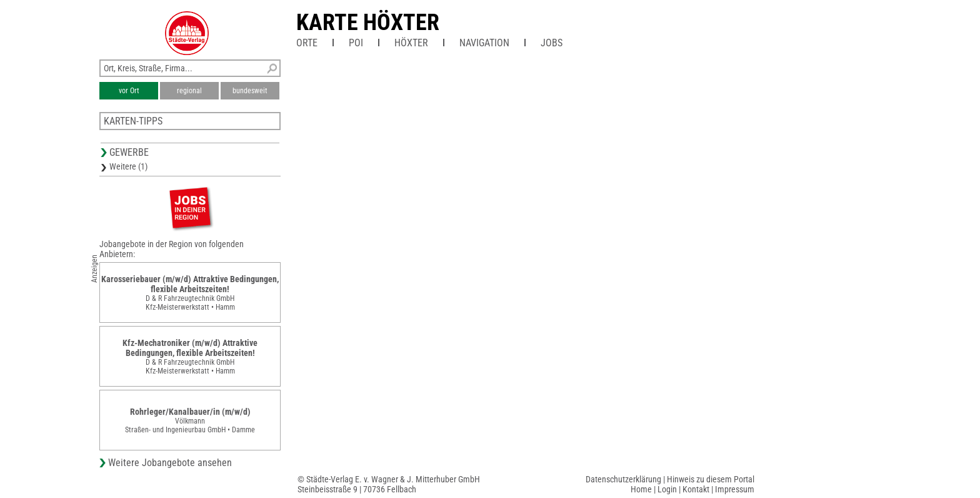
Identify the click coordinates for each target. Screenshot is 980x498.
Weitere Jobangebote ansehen (170, 463)
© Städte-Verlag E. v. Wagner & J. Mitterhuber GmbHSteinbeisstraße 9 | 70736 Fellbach (389, 484)
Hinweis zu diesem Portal (711, 479)
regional (189, 91)
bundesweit (250, 91)
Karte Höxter (368, 23)
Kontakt (696, 489)
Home (641, 489)
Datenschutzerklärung (623, 479)
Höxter (411, 43)
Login (667, 489)
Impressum (735, 489)
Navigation (484, 43)
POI (356, 43)
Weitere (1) (128, 166)
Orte (307, 43)
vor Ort (129, 91)
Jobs (552, 43)
